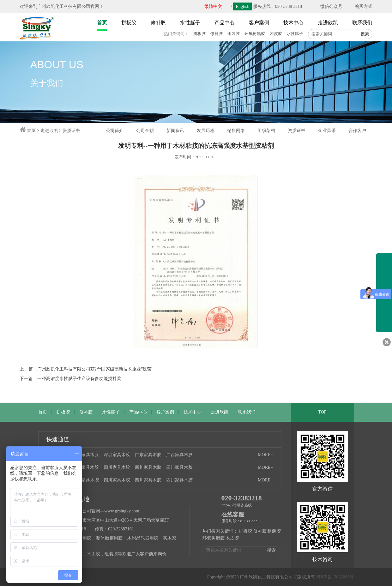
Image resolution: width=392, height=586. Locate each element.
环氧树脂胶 (255, 34)
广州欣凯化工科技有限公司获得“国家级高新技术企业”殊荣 (94, 369)
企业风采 (327, 131)
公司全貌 (145, 131)
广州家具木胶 (86, 455)
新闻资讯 (175, 131)
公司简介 (115, 131)
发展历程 (206, 131)
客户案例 (165, 412)
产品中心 (138, 412)
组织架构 (266, 131)
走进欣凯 (49, 131)
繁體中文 (213, 6)
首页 (31, 131)
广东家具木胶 (148, 455)
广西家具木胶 (179, 455)
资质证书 (71, 131)
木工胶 (93, 554)
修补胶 (217, 34)
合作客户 (357, 131)
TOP (322, 412)
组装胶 (234, 34)
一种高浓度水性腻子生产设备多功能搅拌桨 (79, 379)
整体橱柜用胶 (109, 538)
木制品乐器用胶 (143, 538)
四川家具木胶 (86, 467)
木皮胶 (276, 34)
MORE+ (265, 455)
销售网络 (236, 131)
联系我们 (247, 412)
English (242, 6)
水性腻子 (295, 34)
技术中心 (192, 412)
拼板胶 (199, 34)
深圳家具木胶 (117, 455)
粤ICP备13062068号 (335, 577)
